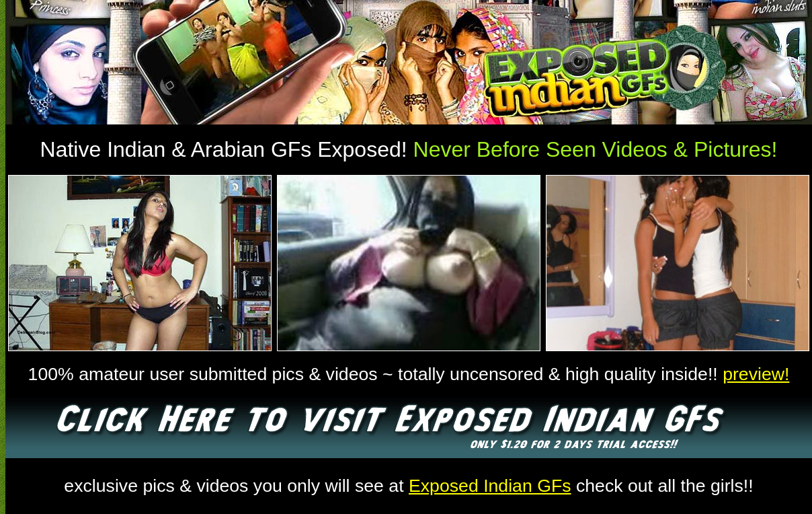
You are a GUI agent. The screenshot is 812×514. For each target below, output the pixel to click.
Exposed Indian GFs (490, 486)
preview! (756, 374)
